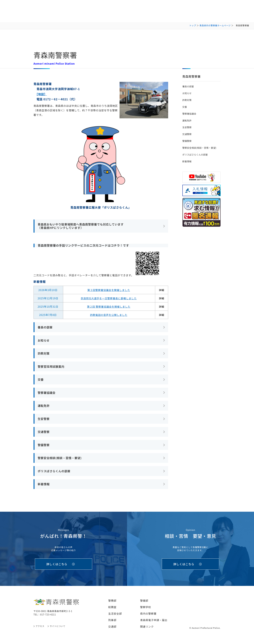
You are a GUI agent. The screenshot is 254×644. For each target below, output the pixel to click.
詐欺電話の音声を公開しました (109, 315)
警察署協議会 (47, 394)
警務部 (112, 603)
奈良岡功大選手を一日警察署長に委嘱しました (109, 298)
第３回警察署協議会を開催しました (109, 290)
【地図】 (42, 94)
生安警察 (44, 420)
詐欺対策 (44, 354)
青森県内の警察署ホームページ (215, 25)
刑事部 (112, 623)
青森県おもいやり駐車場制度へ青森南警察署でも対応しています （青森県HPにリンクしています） (82, 226)
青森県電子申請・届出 (154, 623)
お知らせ (44, 341)
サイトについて (58, 629)
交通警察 (44, 433)
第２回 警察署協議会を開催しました (109, 307)
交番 (41, 380)
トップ (193, 25)
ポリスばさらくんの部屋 (55, 473)
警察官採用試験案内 (51, 367)
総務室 (112, 610)
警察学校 (146, 610)
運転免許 (44, 407)
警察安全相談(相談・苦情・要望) (60, 460)
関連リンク (147, 629)
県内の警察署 (148, 616)
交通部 (112, 629)
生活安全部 (115, 616)
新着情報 (44, 486)
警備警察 (44, 447)
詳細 (162, 290)
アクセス (40, 629)
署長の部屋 (45, 327)
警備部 (144, 603)
